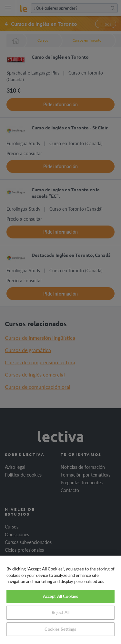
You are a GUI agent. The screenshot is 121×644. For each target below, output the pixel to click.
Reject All (60, 612)
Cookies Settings (60, 629)
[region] (60, 600)
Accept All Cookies (60, 596)
